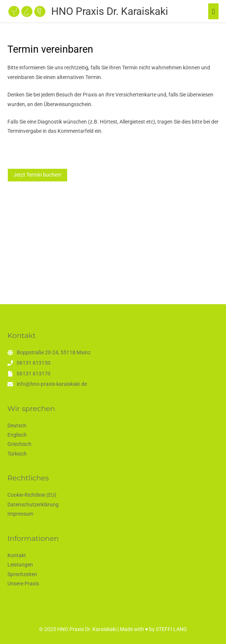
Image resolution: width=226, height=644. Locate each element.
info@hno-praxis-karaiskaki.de (52, 384)
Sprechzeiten (22, 574)
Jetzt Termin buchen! (37, 175)
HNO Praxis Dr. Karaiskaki (110, 11)
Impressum (20, 514)
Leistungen (20, 565)
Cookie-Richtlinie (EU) (32, 495)
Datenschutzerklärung (33, 505)
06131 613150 (34, 363)
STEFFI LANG (171, 629)
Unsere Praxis (23, 584)
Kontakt (17, 555)
